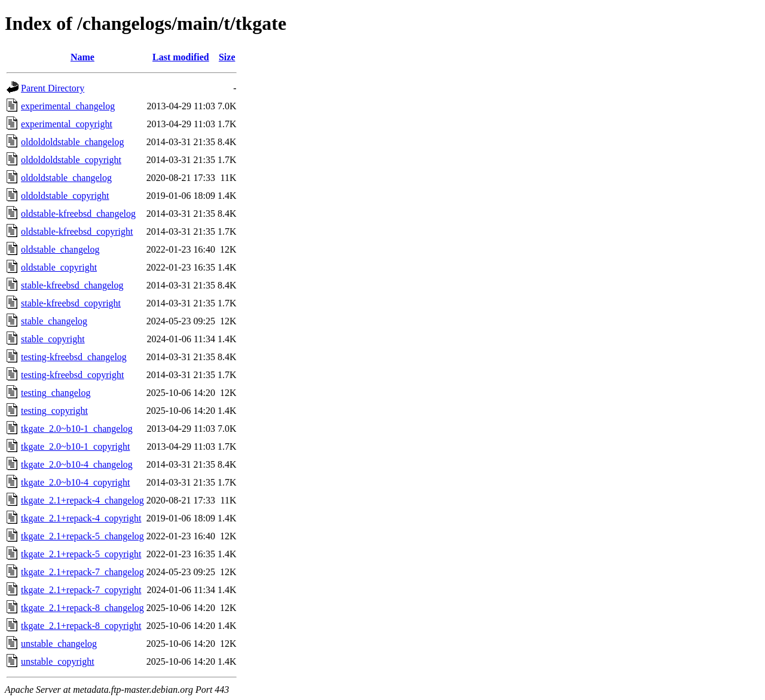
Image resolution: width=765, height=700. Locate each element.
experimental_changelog (68, 106)
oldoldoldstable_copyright (71, 160)
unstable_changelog (59, 644)
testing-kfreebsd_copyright (72, 375)
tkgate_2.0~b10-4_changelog (77, 464)
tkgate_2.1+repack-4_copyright (81, 518)
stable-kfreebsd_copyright (71, 303)
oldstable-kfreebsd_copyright (77, 231)
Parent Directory (53, 88)
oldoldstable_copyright (65, 196)
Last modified (181, 57)
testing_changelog (56, 393)
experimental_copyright (67, 124)
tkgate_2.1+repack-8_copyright (81, 626)
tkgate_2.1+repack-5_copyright (81, 554)
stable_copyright (53, 339)
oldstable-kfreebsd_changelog (78, 214)
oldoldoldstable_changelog (72, 142)
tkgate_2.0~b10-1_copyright (75, 446)
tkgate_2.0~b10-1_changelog (77, 429)
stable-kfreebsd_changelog (72, 285)
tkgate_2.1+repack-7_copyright (81, 590)
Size (227, 57)
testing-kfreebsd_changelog (74, 357)
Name (82, 57)
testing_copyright (54, 411)
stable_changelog (54, 321)
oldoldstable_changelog (66, 178)
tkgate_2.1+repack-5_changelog (82, 536)
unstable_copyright (58, 661)
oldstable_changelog (60, 249)
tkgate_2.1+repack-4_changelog (82, 500)
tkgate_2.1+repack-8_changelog (82, 608)
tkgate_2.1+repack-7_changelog (82, 572)
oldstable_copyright (59, 267)
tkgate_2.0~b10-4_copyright (75, 482)
